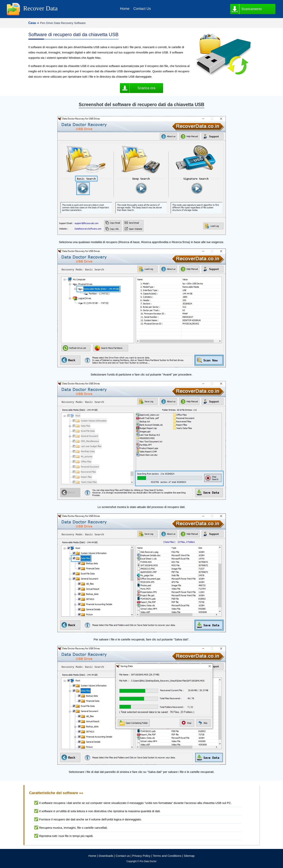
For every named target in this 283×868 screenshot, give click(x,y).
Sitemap (189, 856)
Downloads (106, 856)
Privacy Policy (141, 856)
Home (92, 856)
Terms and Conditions (167, 856)
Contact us (123, 856)
